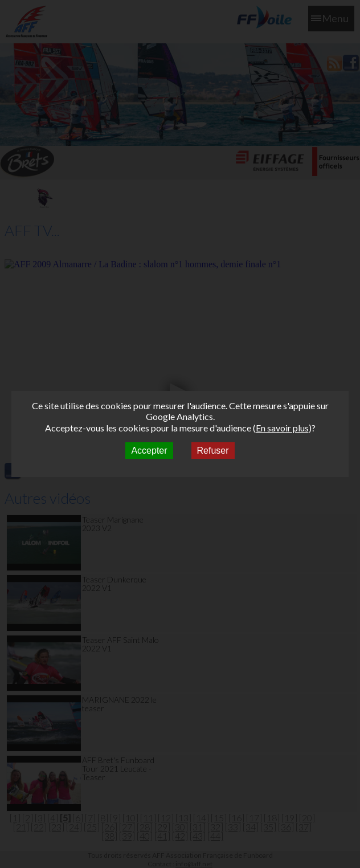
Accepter (149, 451)
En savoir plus (282, 428)
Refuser (213, 451)
